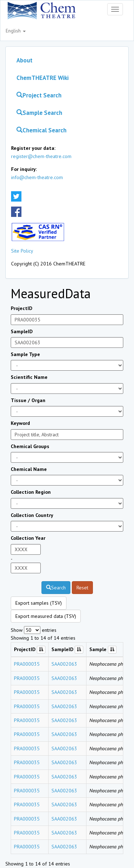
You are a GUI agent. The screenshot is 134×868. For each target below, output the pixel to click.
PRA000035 (27, 664)
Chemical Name (29, 469)
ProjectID (21, 308)
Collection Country (32, 515)
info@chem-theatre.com (37, 177)
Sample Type (25, 354)
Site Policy (22, 251)
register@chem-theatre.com (41, 156)
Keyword (20, 423)
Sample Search (39, 113)
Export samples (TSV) (39, 603)
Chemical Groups (30, 446)
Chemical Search (41, 130)
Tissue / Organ (28, 400)
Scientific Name (29, 377)
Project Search (39, 95)
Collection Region (31, 492)
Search (56, 588)
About (24, 60)
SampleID (22, 331)
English (16, 31)
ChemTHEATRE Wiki (43, 78)
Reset (82, 588)
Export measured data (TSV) (46, 616)
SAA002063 (64, 664)
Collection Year (28, 538)
